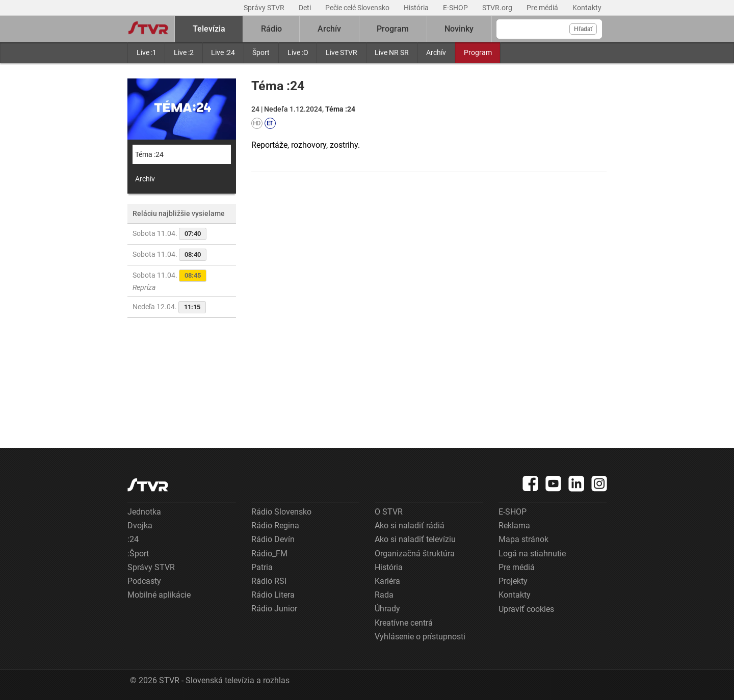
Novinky (459, 29)
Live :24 (223, 52)
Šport (261, 52)
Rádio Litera (273, 595)
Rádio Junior (274, 609)
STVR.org (498, 8)
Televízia (209, 29)
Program (478, 52)
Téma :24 (149, 154)
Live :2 (184, 52)
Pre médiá (543, 8)
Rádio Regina (275, 526)
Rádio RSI (269, 581)
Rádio (271, 29)
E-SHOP (456, 8)
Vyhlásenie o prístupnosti (420, 637)
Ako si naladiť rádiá (410, 526)
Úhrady (387, 609)
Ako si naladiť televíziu (415, 539)
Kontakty (587, 8)
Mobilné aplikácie (159, 595)
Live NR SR (392, 52)
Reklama (514, 526)
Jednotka (144, 512)
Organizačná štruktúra (415, 554)
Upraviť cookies (526, 609)
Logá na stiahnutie (532, 554)
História (417, 8)
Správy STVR (265, 8)
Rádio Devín (273, 539)
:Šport (138, 554)
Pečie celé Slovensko (358, 8)
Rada (384, 595)
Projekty (513, 581)
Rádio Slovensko (281, 512)
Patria (262, 567)
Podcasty (144, 581)
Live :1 (147, 52)
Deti (306, 8)
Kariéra (387, 581)
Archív (436, 52)
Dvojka (140, 526)
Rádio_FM (269, 554)
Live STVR (342, 52)
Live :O (298, 52)
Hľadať (583, 29)
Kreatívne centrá (404, 623)
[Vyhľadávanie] (549, 29)
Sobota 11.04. (169, 234)
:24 (133, 539)
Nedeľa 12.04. (169, 307)
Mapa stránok (523, 539)
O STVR (389, 512)
